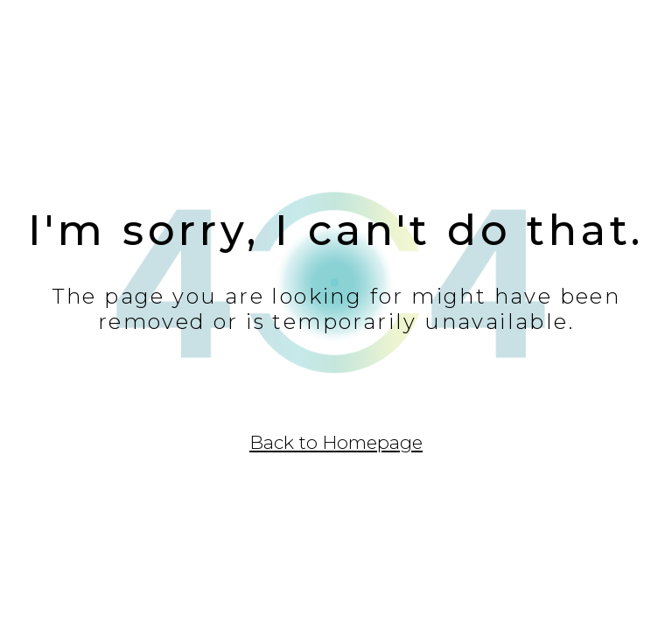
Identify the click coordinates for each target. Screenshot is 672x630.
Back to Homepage (336, 442)
